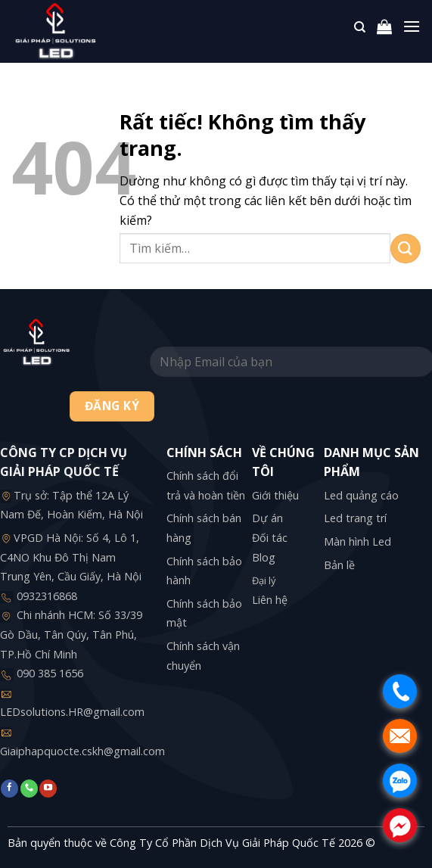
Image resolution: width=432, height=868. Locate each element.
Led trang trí (355, 518)
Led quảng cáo (361, 495)
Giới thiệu (275, 495)
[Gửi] (406, 249)
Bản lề (339, 565)
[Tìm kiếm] (360, 31)
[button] (384, 30)
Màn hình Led (357, 541)
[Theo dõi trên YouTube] (48, 789)
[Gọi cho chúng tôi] (29, 789)
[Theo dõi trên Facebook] (9, 789)
